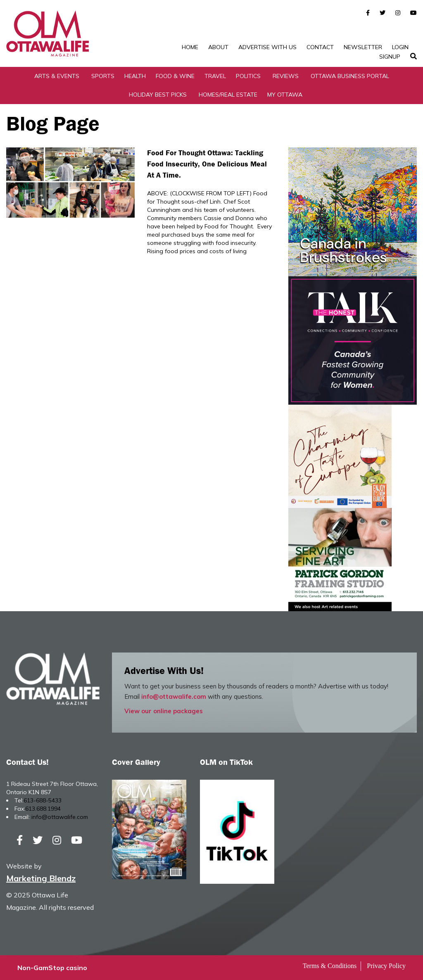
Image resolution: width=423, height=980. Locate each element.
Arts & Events (57, 76)
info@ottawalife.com (174, 696)
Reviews (286, 76)
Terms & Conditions (330, 966)
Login (400, 47)
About (218, 47)
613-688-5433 (43, 800)
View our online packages (164, 711)
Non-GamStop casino (52, 968)
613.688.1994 (43, 809)
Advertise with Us (267, 47)
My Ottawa (285, 95)
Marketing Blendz (41, 878)
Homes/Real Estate (228, 95)
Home (190, 47)
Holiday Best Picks (158, 95)
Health (135, 76)
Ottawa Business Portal (350, 76)
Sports (103, 76)
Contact (320, 47)
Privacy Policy (386, 966)
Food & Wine (175, 76)
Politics (248, 76)
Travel (215, 76)
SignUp (390, 57)
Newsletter (363, 47)
